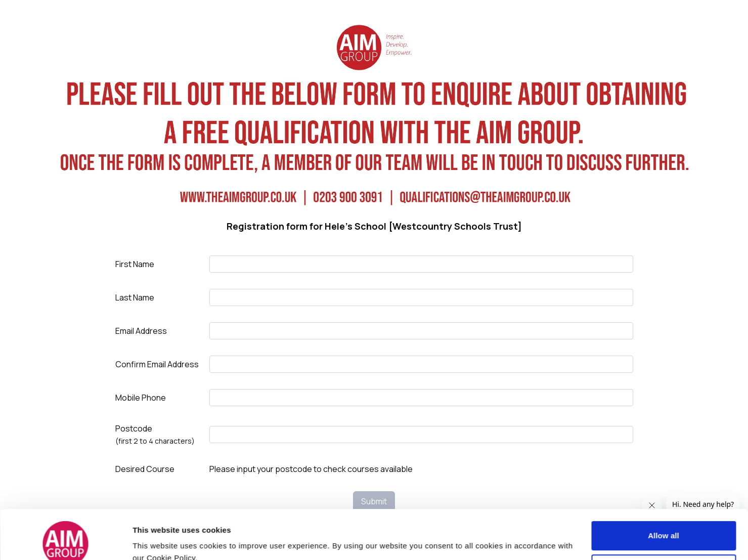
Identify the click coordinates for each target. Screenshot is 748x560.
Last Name (135, 297)
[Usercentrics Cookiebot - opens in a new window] (65, 540)
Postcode (155, 434)
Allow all (664, 486)
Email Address (141, 331)
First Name (135, 264)
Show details (156, 536)
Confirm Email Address (157, 364)
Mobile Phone (141, 398)
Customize (664, 520)
